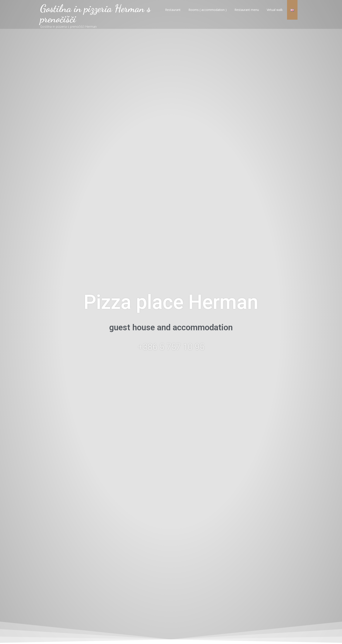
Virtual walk (275, 14)
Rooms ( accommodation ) (208, 14)
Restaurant (173, 14)
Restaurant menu (247, 14)
